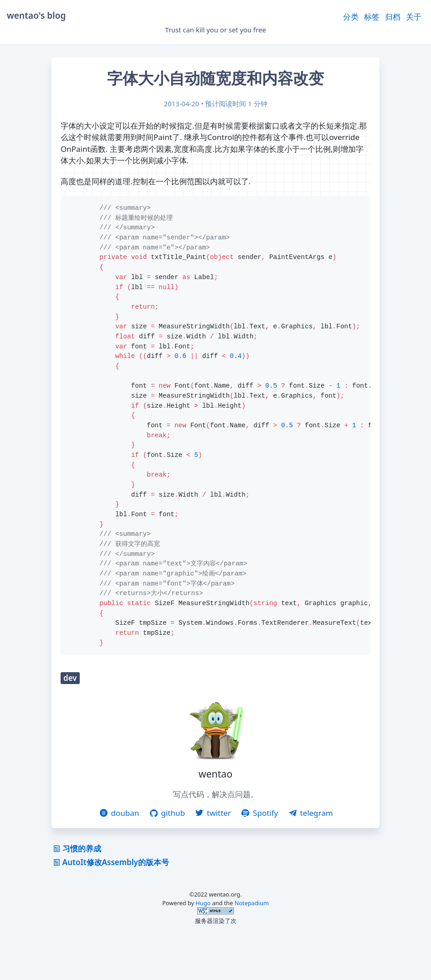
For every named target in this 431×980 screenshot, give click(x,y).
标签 (372, 17)
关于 (414, 17)
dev (70, 719)
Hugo (203, 944)
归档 (393, 17)
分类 (351, 17)
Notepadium (252, 944)
